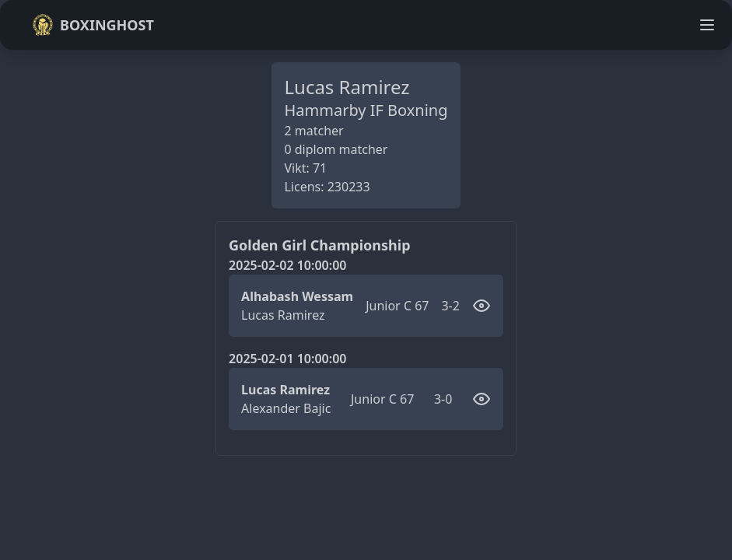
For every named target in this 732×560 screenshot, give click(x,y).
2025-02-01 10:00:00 (287, 359)
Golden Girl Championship (319, 245)
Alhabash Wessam (297, 296)
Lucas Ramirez (283, 315)
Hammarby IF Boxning (366, 110)
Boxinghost (93, 25)
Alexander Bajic (286, 408)
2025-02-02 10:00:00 (287, 265)
